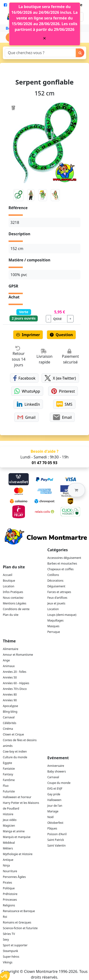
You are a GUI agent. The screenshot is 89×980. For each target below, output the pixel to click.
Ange (6, 660)
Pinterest (63, 391)
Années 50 (10, 677)
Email (62, 417)
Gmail (26, 417)
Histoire (8, 814)
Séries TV (9, 934)
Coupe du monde (59, 783)
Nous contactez (13, 598)
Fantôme (9, 780)
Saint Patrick (56, 840)
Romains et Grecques (17, 922)
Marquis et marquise (17, 837)
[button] (76, 490)
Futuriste (9, 791)
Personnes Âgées (14, 877)
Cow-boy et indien (15, 751)
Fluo (6, 786)
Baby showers (57, 771)
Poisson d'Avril (57, 834)
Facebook (24, 378)
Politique (9, 888)
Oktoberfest (55, 823)
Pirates (7, 883)
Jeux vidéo (10, 820)
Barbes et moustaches (62, 563)
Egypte (7, 763)
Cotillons (53, 575)
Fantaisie (9, 769)
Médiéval (9, 843)
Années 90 (10, 700)
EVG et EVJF (55, 789)
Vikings (8, 962)
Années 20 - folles (15, 672)
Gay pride (54, 794)
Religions (9, 905)
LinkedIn (28, 404)
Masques (54, 626)
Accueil (8, 575)
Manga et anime (14, 831)
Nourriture (10, 871)
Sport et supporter (15, 945)
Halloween (54, 800)
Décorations (56, 581)
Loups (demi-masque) (62, 615)
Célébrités (10, 723)
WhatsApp (27, 391)
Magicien (9, 826)
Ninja (6, 865)
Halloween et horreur (17, 797)
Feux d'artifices (57, 598)
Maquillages (56, 620)
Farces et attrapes (59, 592)
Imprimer (28, 335)
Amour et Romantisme (18, 655)
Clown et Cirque (13, 734)
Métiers (8, 848)
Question (61, 335)
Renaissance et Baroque (19, 911)
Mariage (53, 811)
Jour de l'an (55, 806)
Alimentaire (11, 649)
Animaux (9, 666)
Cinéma (8, 729)
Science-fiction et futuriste (20, 928)
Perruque (54, 632)
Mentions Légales (15, 603)
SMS (64, 404)
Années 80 (10, 695)
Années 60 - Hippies (16, 683)
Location (9, 586)
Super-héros (11, 957)
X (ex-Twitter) (60, 378)
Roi (5, 917)
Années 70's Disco (15, 689)
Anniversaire (56, 766)
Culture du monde (15, 757)
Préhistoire (10, 894)
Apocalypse (10, 706)
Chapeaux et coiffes (61, 569)
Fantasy (8, 774)
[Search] (40, 53)
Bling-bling (10, 712)
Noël (51, 817)
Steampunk (10, 951)
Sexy (6, 940)
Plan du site (11, 615)
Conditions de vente (16, 609)
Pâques (52, 828)
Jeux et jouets (56, 603)
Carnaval (9, 717)
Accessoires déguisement (64, 558)
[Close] (44, 38)
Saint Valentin (57, 846)
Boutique (9, 581)
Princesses (10, 900)
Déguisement (56, 586)
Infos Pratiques (13, 592)
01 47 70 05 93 (44, 463)
